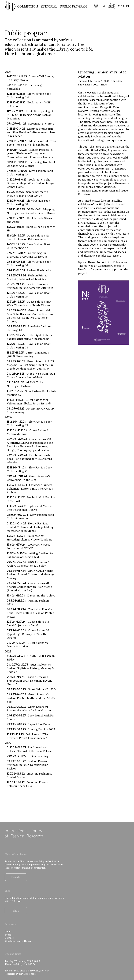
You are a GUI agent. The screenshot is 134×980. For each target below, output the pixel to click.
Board (8, 935)
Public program (74, 6)
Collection (28, 6)
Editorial (49, 6)
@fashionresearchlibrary (18, 941)
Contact (9, 938)
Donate (16, 877)
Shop (16, 911)
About (8, 932)
